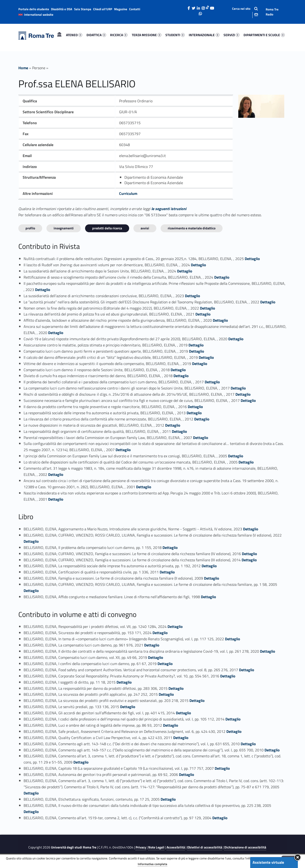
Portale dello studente (34, 9)
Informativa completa (152, 864)
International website (39, 15)
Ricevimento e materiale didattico (192, 228)
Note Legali (156, 847)
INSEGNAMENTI (64, 228)
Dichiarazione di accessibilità (245, 847)
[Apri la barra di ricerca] (241, 12)
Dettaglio (252, 259)
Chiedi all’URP (103, 9)
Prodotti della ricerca (107, 228)
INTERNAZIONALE (204, 35)
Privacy (141, 847)
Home (59, 35)
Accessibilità (176, 847)
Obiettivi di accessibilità (205, 847)
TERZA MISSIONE (147, 35)
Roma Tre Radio (272, 12)
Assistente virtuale (268, 862)
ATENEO (74, 35)
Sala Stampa (83, 9)
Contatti (135, 9)
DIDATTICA (96, 35)
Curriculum (128, 193)
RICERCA (119, 35)
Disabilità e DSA (62, 9)
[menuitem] (59, 35)
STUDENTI (175, 35)
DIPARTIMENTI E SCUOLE (264, 35)
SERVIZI (231, 35)
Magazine (121, 9)
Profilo (30, 228)
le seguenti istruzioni (169, 209)
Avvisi (145, 228)
